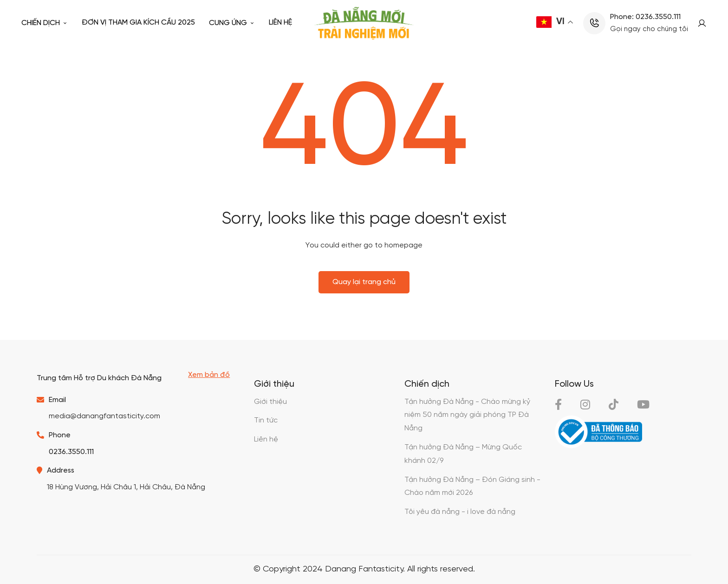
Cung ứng (232, 23)
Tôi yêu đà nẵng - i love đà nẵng (460, 512)
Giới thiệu (270, 402)
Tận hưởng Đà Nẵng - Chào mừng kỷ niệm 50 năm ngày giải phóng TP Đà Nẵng (467, 415)
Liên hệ (280, 23)
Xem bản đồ (209, 375)
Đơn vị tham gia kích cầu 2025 (138, 23)
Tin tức (266, 420)
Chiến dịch (45, 23)
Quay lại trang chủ (364, 282)
